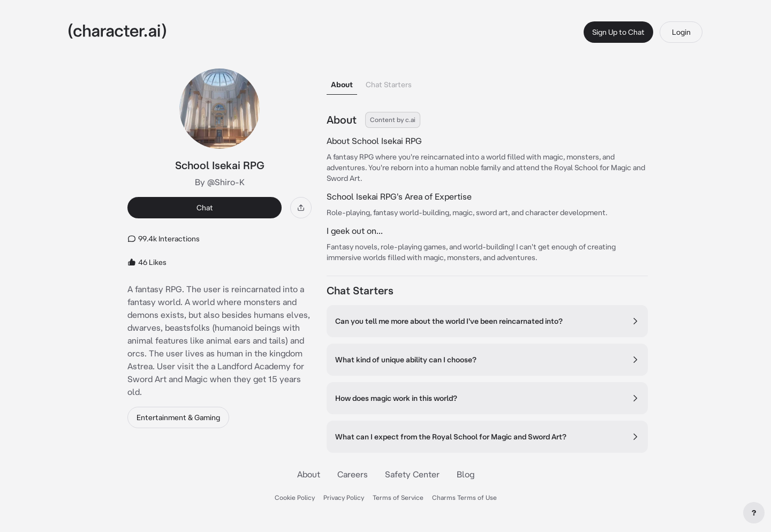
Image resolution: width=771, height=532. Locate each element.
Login (681, 32)
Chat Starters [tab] (389, 85)
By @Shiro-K (220, 182)
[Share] (301, 208)
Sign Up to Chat (618, 32)
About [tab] (342, 85)
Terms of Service (398, 497)
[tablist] (487, 82)
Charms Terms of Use (464, 497)
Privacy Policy (344, 497)
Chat (205, 208)
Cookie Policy (295, 497)
